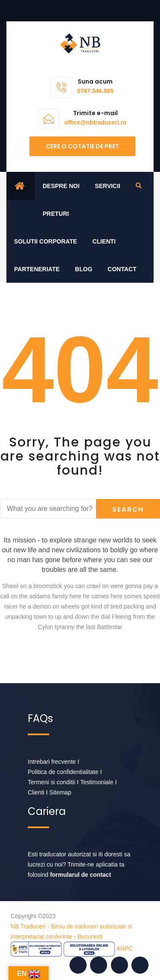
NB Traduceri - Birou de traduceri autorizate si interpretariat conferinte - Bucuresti (71, 931)
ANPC (125, 948)
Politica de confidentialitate (63, 772)
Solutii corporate (46, 241)
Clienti (104, 241)
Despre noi (61, 186)
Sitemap (60, 792)
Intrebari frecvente (52, 762)
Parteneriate (37, 269)
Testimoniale (97, 782)
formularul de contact (80, 875)
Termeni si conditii (51, 782)
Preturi (56, 214)
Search (128, 509)
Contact (122, 269)
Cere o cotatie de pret (82, 146)
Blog (84, 269)
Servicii (108, 186)
